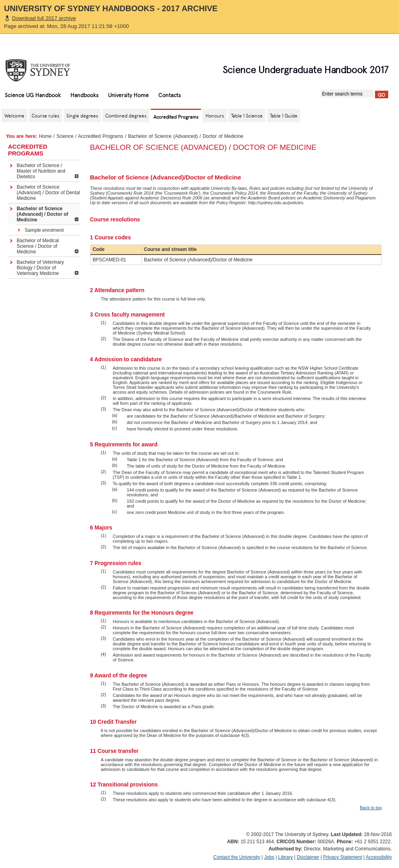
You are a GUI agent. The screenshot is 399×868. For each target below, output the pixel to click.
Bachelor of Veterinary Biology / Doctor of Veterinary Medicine (40, 268)
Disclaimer (308, 857)
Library (286, 857)
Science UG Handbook (33, 95)
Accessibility (379, 857)
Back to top (371, 808)
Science (65, 136)
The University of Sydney (46, 70)
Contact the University (237, 857)
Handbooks (84, 95)
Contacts (170, 95)
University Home (128, 95)
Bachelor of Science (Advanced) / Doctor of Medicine (43, 214)
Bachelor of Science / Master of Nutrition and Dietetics (41, 171)
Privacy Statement (342, 857)
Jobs (269, 857)
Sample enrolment (44, 230)
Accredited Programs (101, 136)
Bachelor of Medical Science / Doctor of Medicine (38, 246)
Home (45, 136)
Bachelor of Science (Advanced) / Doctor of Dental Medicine (48, 193)
